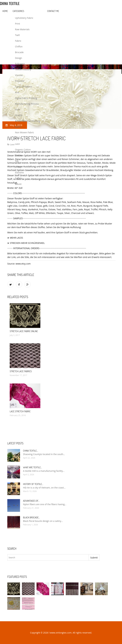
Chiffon (19, 47)
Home (5, 11)
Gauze (18, 184)
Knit (17, 92)
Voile (18, 110)
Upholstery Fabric (24, 18)
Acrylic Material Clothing (28, 121)
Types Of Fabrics (24, 87)
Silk (17, 161)
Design (19, 58)
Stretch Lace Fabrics (21, 371)
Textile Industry (23, 69)
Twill (17, 35)
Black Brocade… (31, 517)
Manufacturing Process (27, 104)
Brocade (19, 52)
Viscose (19, 75)
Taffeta (19, 178)
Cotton (19, 155)
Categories (18, 11)
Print (18, 24)
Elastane (19, 172)
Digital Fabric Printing (26, 98)
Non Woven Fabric (25, 132)
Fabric (18, 41)
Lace (17, 144)
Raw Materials (22, 29)
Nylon (18, 127)
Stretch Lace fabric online (24, 331)
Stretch (19, 115)
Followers (20, 64)
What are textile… (32, 467)
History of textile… (33, 484)
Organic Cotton (23, 150)
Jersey (18, 167)
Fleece (18, 138)
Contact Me (53, 11)
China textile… (30, 451)
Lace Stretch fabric (20, 411)
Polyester (20, 81)
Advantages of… (31, 501)
